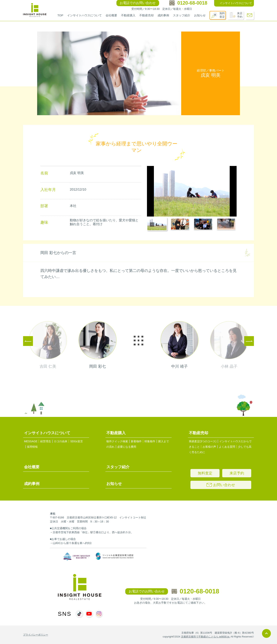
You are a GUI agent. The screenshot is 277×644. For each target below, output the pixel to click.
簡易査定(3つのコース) (203, 441)
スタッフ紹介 (182, 15)
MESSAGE (31, 441)
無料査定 (222, 15)
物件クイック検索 (117, 441)
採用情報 (32, 447)
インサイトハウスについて (84, 15)
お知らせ (200, 15)
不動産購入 (128, 15)
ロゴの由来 (61, 441)
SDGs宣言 (76, 441)
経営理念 (46, 441)
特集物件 (150, 441)
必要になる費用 (127, 447)
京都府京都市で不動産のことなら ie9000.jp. (206, 637)
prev (73, 345)
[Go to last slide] (152, 225)
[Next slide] (232, 225)
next (204, 345)
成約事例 (163, 15)
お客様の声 (209, 447)
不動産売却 (146, 15)
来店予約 (240, 15)
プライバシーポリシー (36, 635)
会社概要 (111, 15)
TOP (60, 15)
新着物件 (136, 441)
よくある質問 (227, 447)
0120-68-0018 (195, 591)
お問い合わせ (221, 485)
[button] (158, 225)
